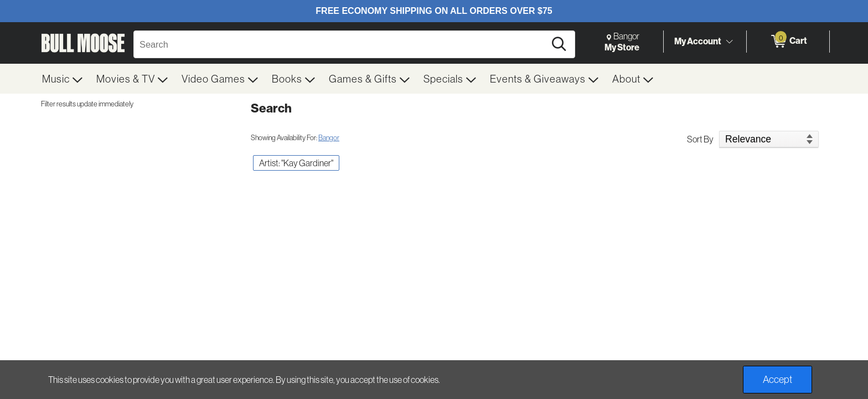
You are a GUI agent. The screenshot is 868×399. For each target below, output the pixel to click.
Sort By (700, 139)
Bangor (329, 137)
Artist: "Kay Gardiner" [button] (296, 163)
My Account (698, 41)
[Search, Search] (341, 44)
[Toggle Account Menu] (729, 42)
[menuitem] (63, 79)
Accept (777, 379)
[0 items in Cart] (788, 42)
